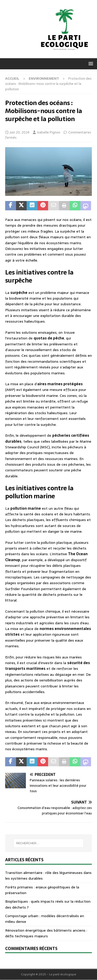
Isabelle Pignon (49, 132)
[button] (90, 64)
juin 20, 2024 (20, 132)
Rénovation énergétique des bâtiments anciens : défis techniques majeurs (46, 933)
